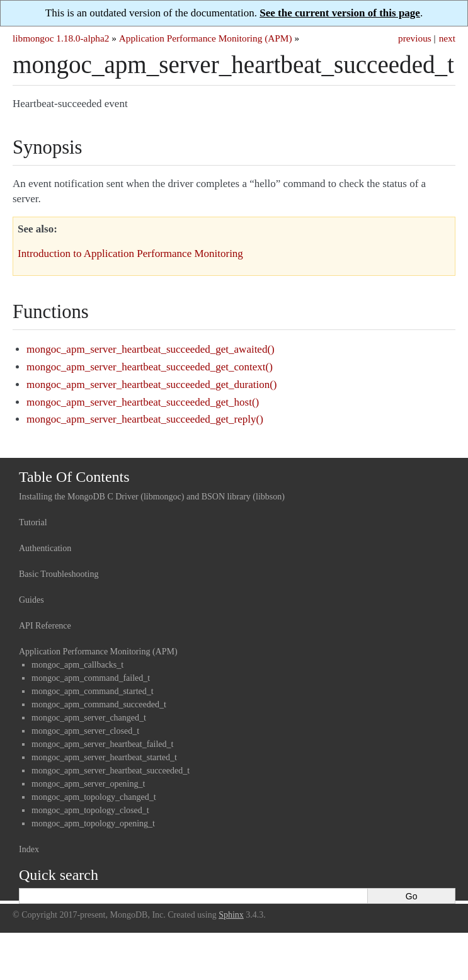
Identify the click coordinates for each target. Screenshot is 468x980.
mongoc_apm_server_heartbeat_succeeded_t (111, 771)
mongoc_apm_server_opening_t (88, 784)
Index (29, 849)
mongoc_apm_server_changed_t (89, 718)
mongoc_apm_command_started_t (93, 691)
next (447, 38)
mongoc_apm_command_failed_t (91, 678)
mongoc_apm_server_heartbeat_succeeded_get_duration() (151, 385)
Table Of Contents (74, 477)
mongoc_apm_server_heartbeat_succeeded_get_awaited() (151, 349)
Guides (31, 600)
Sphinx (231, 915)
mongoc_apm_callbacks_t (77, 665)
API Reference (45, 626)
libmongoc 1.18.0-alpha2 (61, 38)
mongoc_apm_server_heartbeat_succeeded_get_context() (150, 367)
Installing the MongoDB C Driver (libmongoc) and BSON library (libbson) (152, 497)
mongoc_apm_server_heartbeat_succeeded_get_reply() (145, 419)
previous (415, 38)
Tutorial (33, 522)
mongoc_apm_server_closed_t (85, 731)
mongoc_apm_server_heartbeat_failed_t (102, 744)
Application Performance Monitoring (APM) (206, 38)
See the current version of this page (340, 13)
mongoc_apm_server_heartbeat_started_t (104, 757)
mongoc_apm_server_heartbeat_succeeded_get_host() (143, 402)
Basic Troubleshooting (59, 574)
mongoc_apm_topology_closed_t (90, 810)
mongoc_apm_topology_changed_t (94, 797)
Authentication (45, 548)
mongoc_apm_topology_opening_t (93, 823)
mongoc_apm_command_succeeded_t (99, 704)
